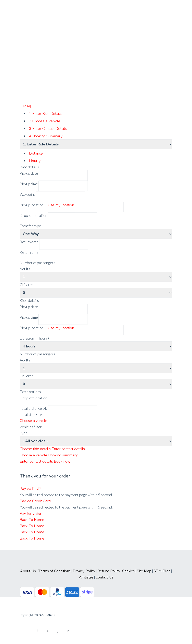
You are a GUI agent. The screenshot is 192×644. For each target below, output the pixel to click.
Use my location (61, 205)
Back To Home (32, 520)
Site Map (144, 571)
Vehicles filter (31, 427)
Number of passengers (37, 263)
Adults (25, 269)
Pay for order (31, 513)
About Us (28, 571)
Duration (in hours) (34, 338)
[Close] (25, 106)
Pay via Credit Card (35, 501)
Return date (29, 242)
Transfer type (30, 226)
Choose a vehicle (33, 421)
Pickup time (29, 184)
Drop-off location (34, 215)
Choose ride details (36, 449)
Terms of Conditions (54, 571)
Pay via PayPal (32, 489)
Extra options (30, 392)
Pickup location (47, 205)
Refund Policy (109, 571)
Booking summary (63, 455)
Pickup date (29, 173)
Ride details (29, 167)
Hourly (35, 161)
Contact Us (104, 577)
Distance (36, 153)
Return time (29, 252)
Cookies (128, 571)
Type (24, 433)
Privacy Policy (84, 571)
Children (27, 285)
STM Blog (162, 571)
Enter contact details (68, 449)
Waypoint (27, 194)
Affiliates (86, 577)
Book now (62, 461)
